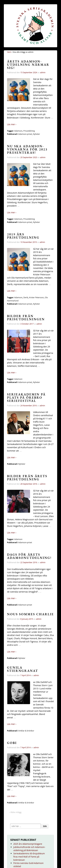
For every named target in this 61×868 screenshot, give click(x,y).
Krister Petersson (36, 297)
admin (43, 72)
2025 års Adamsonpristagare (28, 844)
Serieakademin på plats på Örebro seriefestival (26, 397)
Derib (26, 297)
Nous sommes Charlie (30, 614)
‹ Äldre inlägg (15, 812)
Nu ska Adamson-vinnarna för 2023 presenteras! (27, 149)
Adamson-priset (25, 134)
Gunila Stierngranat (23, 669)
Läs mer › (12, 124)
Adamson (18, 131)
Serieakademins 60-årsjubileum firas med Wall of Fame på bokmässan (29, 857)
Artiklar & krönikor (26, 731)
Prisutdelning (29, 131)
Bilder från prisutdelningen (26, 318)
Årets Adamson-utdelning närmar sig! (28, 65)
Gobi (12, 743)
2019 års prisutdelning (23, 236)
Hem (9, 52)
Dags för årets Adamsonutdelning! (29, 556)
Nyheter (36, 134)
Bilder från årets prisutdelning (27, 478)
